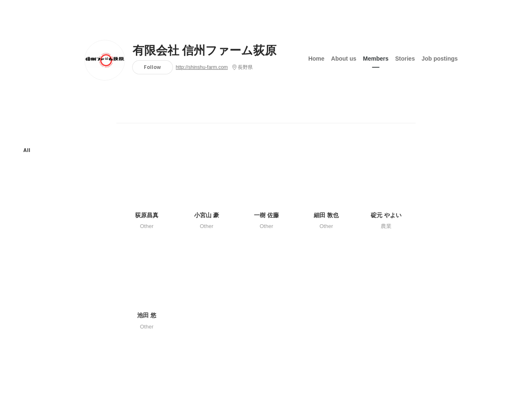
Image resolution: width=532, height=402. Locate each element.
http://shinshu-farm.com (202, 67)
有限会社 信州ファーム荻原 (204, 51)
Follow (152, 67)
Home (316, 58)
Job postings (440, 58)
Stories (405, 58)
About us (344, 58)
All (27, 150)
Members (376, 58)
